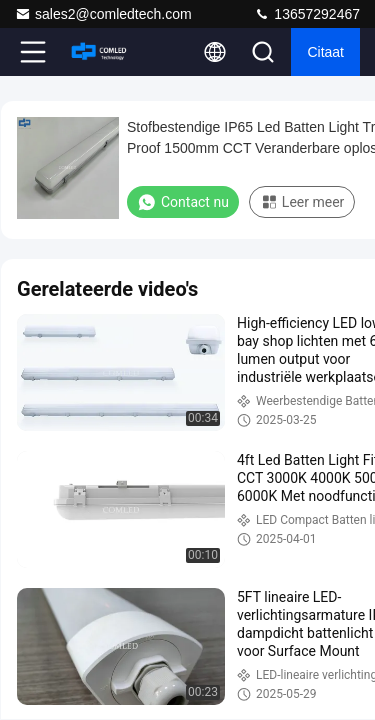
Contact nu (183, 202)
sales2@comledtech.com (103, 14)
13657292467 (307, 14)
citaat (325, 52)
